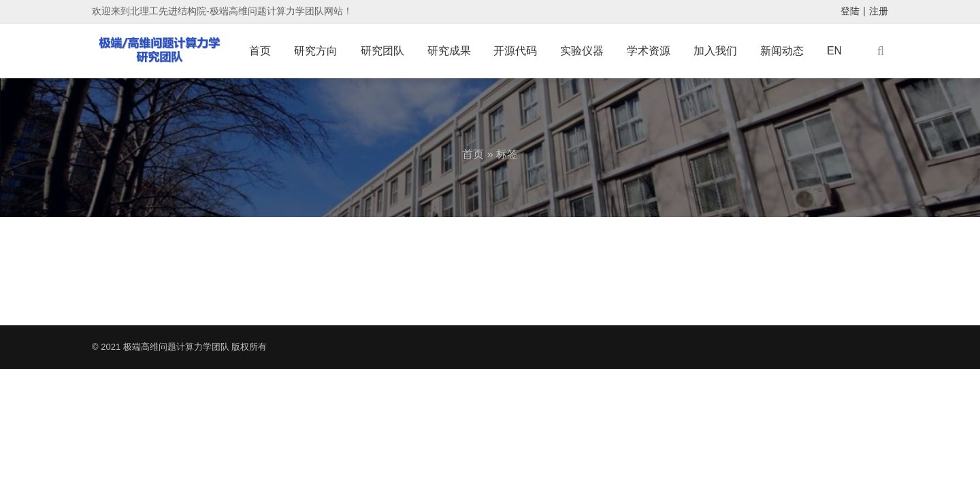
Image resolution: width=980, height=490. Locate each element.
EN (834, 51)
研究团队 (382, 51)
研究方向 (316, 51)
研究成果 (449, 51)
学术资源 (649, 51)
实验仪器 (582, 51)
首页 (260, 51)
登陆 (850, 11)
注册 (879, 11)
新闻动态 (782, 51)
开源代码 (515, 51)
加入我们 (715, 51)
